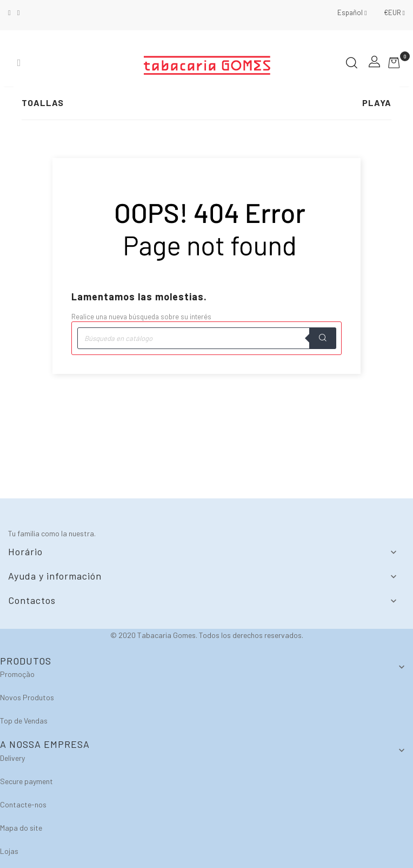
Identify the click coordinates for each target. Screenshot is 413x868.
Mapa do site (21, 828)
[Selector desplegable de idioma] (352, 12)
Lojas (9, 851)
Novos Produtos (27, 697)
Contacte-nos (23, 804)
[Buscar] (206, 338)
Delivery (12, 758)
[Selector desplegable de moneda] (390, 12)
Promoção (17, 674)
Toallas (43, 103)
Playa (377, 103)
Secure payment (26, 781)
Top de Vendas (24, 721)
